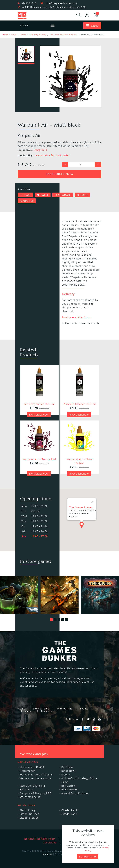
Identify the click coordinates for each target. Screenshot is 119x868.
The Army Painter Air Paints (63, 35)
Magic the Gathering (32, 786)
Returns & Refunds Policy (40, 839)
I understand (88, 857)
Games (29, 711)
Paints (23, 35)
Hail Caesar (26, 789)
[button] (51, 620)
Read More (40, 150)
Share (25, 195)
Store (14, 35)
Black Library (28, 810)
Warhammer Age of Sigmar (36, 775)
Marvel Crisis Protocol (75, 793)
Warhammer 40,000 (32, 767)
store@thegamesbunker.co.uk (61, 3)
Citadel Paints (70, 810)
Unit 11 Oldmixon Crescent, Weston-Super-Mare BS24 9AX (54, 7)
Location (47, 711)
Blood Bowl (68, 771)
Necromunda (27, 771)
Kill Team (67, 767)
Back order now (60, 174)
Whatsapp (63, 195)
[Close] (92, 502)
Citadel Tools (69, 814)
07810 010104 (30, 3)
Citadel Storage (29, 818)
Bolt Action (68, 786)
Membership (65, 709)
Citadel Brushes (29, 814)
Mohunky (47, 854)
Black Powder (70, 789)
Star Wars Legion (30, 797)
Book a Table (41, 709)
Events (84, 709)
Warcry (66, 775)
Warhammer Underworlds (35, 778)
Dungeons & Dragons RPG (35, 793)
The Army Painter (38, 35)
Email (82, 195)
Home (5, 35)
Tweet (43, 195)
